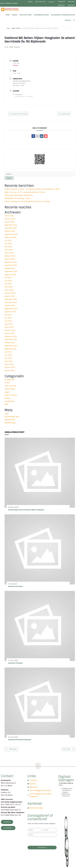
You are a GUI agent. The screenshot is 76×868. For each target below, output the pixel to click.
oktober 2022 (10, 345)
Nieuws (32, 2)
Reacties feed (10, 422)
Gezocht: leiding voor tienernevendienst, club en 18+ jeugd (27, 204)
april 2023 (9, 327)
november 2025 (11, 231)
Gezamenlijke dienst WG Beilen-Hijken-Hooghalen (26, 512)
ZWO (6, 407)
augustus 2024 (10, 277)
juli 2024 (8, 280)
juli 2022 (8, 354)
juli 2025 (8, 243)
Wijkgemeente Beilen (41, 17)
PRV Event (11, 752)
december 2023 (11, 302)
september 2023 (11, 311)
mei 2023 (8, 323)
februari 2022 (10, 370)
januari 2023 (10, 336)
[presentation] (41, 844)
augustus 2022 (10, 351)
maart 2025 (9, 255)
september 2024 (11, 274)
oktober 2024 (10, 271)
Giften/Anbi (70, 2)
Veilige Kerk (70, 7)
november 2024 (11, 268)
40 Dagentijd (9, 382)
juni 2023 (8, 320)
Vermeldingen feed (12, 419)
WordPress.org (10, 425)
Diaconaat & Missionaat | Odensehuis (19, 198)
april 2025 (9, 252)
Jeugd (7, 394)
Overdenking (9, 404)
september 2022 (11, 348)
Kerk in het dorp (26, 17)
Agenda (15, 17)
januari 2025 (10, 261)
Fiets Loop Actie (10, 388)
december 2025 (11, 227)
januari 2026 (10, 224)
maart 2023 (9, 330)
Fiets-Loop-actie (45, 2)
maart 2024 (9, 292)
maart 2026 (9, 218)
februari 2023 (10, 333)
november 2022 (11, 342)
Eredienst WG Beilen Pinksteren (20, 742)
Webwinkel (58, 7)
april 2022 (9, 364)
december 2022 (11, 339)
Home (7, 17)
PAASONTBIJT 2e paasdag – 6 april (17, 201)
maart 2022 (9, 367)
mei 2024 (8, 286)
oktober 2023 (10, 308)
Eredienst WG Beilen (15, 589)
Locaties (58, 3)
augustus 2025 (10, 240)
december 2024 (11, 265)
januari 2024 (10, 299)
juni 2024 (8, 283)
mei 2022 (8, 361)
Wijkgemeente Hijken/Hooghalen (63, 17)
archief (7, 385)
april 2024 (9, 289)
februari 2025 (10, 258)
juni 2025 (8, 246)
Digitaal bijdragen (66, 781)
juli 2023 (8, 317)
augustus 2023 (10, 314)
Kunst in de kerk (11, 398)
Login (7, 416)
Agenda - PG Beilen (16, 31)
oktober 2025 (10, 234)
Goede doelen (10, 391)
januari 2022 (10, 373)
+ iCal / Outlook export (61, 116)
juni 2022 (8, 357)
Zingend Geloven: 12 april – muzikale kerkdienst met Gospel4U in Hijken (32, 192)
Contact (68, 23)
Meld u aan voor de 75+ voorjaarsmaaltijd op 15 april (25, 195)
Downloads (47, 7)
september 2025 (11, 237)
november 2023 (11, 305)
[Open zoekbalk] (74, 23)
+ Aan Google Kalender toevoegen (22, 116)
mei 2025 (8, 249)
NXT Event (68, 752)
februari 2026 (10, 221)
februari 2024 (10, 296)
